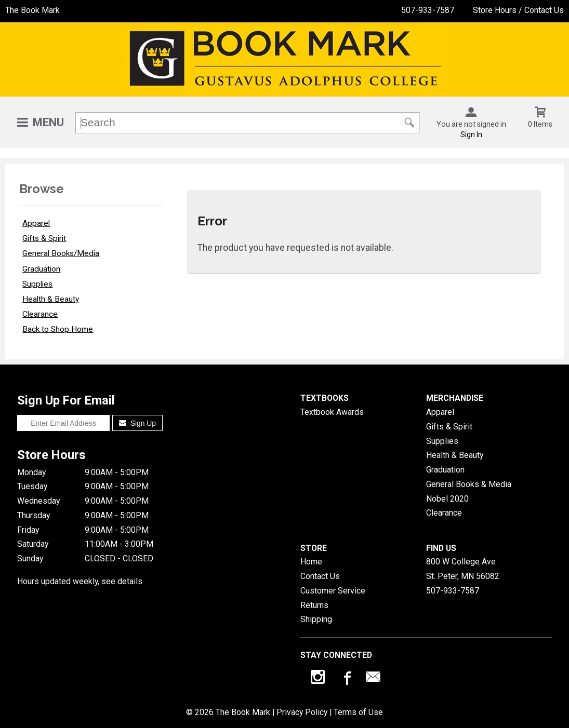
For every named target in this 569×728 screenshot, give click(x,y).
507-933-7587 (428, 10)
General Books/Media (61, 253)
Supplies (37, 284)
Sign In (471, 134)
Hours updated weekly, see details (80, 581)
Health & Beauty (51, 299)
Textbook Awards (332, 412)
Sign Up (137, 423)
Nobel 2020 (447, 499)
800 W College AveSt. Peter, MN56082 (463, 569)
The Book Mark (32, 10)
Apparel (36, 223)
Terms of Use (358, 712)
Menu (48, 122)
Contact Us (320, 576)
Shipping (316, 619)
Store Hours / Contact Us (518, 10)
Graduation (41, 269)
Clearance (40, 314)
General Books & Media (469, 484)
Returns (314, 605)
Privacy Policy (302, 712)
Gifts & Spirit (44, 238)
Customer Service (333, 591)
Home (311, 562)
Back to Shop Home (58, 329)
